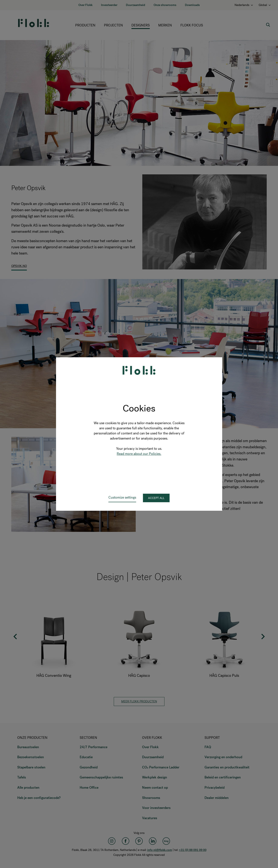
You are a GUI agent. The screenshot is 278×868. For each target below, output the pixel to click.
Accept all (156, 498)
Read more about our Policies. (139, 454)
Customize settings (122, 497)
